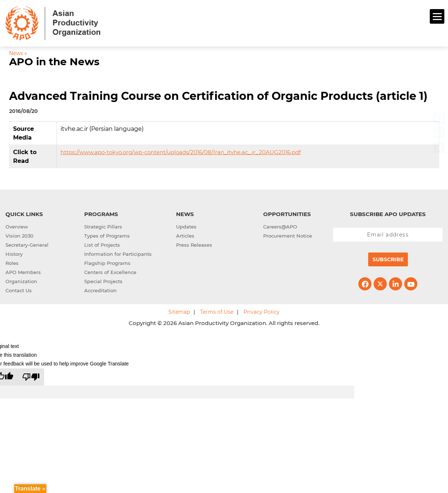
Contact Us (19, 290)
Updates (186, 226)
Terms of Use (217, 311)
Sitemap (179, 311)
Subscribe (388, 259)
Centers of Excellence (110, 271)
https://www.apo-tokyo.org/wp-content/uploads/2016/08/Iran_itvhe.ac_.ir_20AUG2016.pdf (181, 151)
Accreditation (100, 290)
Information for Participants (118, 253)
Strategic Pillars (103, 226)
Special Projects (103, 281)
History (14, 253)
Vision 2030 (20, 235)
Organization (21, 281)
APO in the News (54, 60)
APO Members (23, 271)
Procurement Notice (288, 235)
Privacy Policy (262, 311)
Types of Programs (107, 235)
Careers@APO (280, 226)
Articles (185, 235)
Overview (17, 226)
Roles (12, 262)
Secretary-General (27, 244)
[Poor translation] (31, 376)
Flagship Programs (107, 262)
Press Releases (194, 244)
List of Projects (102, 244)
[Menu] (437, 16)
